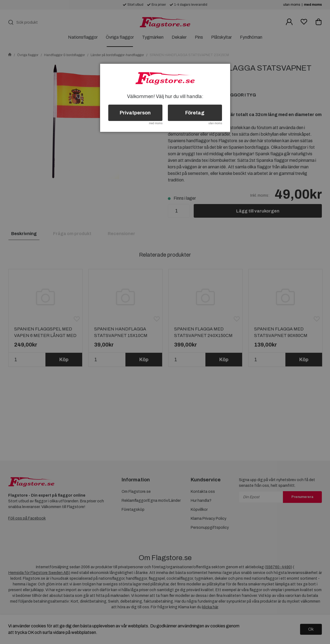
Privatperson (135, 113)
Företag (195, 113)
